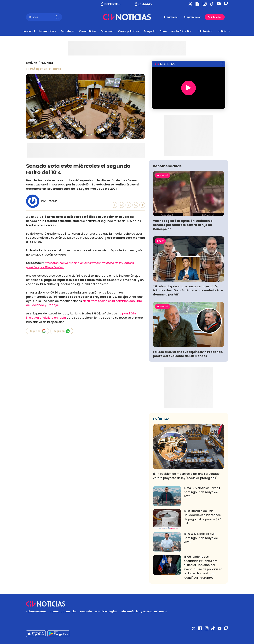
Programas (171, 17)
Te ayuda (150, 31)
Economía (107, 31)
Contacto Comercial (63, 611)
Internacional (48, 31)
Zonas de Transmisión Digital (99, 611)
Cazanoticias (88, 31)
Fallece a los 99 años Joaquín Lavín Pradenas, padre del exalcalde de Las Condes (188, 354)
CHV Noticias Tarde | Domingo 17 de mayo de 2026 (202, 492)
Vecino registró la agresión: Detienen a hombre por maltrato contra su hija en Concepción (183, 225)
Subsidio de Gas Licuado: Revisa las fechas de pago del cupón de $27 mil (202, 517)
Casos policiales (129, 31)
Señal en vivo (215, 17)
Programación (193, 17)
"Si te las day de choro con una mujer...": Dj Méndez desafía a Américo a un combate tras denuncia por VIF (188, 290)
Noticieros (224, 31)
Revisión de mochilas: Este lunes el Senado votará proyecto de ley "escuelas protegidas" (186, 476)
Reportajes (68, 31)
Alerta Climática (182, 31)
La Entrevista (205, 31)
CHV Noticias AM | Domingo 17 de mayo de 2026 (201, 538)
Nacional (29, 31)
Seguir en (38, 331)
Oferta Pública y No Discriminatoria (144, 611)
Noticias (32, 63)
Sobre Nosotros (36, 611)
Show (163, 31)
